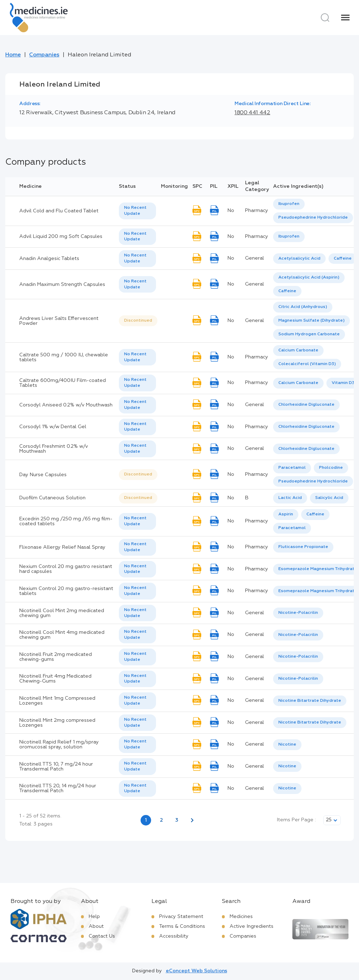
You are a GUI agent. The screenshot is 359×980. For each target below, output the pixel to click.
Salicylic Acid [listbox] (329, 498)
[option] (289, 204)
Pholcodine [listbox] (331, 468)
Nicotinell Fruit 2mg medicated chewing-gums (56, 657)
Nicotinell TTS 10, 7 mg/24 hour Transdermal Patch (56, 767)
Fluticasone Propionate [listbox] (303, 547)
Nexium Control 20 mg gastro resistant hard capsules (66, 569)
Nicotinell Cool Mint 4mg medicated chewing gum (62, 635)
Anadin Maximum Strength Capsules (62, 285)
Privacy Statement (181, 917)
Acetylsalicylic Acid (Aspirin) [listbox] (309, 277)
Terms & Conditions (182, 926)
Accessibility (174, 936)
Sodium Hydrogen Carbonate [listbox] (309, 334)
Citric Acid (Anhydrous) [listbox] (303, 307)
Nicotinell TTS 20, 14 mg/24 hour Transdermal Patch (58, 788)
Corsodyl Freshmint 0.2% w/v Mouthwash (54, 449)
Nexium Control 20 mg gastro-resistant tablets (66, 591)
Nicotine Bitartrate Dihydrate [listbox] (310, 701)
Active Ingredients (252, 926)
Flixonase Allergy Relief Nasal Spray (62, 547)
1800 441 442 (252, 113)
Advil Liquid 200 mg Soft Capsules (61, 237)
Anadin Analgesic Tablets (49, 259)
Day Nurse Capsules (43, 475)
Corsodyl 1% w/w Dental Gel (53, 427)
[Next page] (192, 820)
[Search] (325, 18)
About (96, 926)
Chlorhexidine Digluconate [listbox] (306, 405)
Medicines (241, 917)
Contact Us (102, 936)
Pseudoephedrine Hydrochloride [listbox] (313, 218)
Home (13, 55)
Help (94, 917)
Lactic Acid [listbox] (290, 498)
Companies (44, 55)
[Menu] (345, 18)
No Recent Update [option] (135, 211)
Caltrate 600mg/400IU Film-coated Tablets (63, 383)
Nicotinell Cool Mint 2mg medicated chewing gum (62, 613)
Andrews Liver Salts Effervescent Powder (59, 321)
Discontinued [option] (138, 321)
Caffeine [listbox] (343, 259)
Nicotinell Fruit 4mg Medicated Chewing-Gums (55, 679)
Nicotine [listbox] (287, 745)
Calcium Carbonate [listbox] (298, 350)
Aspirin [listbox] (286, 514)
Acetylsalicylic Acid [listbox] (299, 259)
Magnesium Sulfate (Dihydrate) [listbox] (311, 321)
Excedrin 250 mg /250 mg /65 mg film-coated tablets (66, 521)
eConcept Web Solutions (197, 971)
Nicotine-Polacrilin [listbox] (298, 613)
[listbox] (137, 211)
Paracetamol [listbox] (292, 468)
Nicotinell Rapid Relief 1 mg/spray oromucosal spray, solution (59, 745)
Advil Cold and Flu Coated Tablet (59, 211)
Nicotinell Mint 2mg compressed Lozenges (57, 723)
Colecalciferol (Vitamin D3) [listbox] (307, 364)
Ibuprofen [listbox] (289, 204)
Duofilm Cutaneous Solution (52, 498)
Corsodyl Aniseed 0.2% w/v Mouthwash (66, 405)
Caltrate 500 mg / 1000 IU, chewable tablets (64, 357)
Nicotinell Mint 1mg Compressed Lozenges (57, 701)
